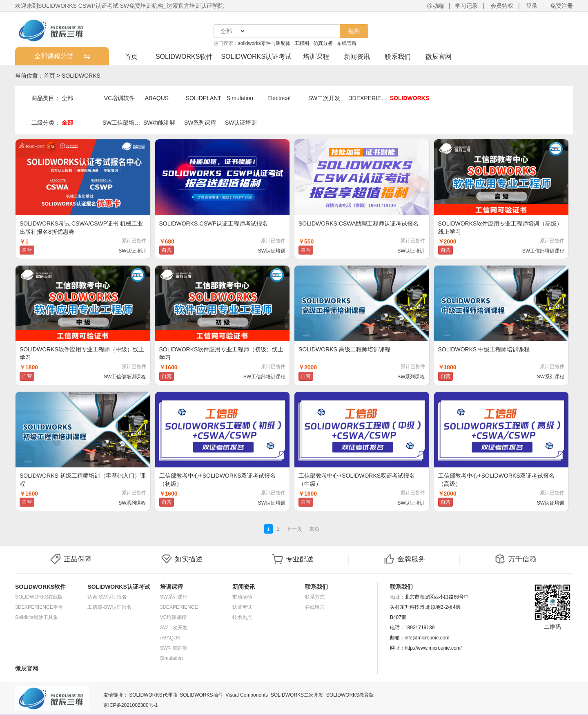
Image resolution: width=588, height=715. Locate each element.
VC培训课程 (173, 617)
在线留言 (315, 607)
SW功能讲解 (159, 123)
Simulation (240, 98)
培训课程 (316, 57)
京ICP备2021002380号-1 (130, 705)
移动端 (435, 6)
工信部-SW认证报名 (109, 607)
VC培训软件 (119, 98)
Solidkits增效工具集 (37, 617)
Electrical (279, 98)
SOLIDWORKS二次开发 (297, 695)
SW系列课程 (200, 123)
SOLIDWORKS (81, 76)
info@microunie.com (427, 638)
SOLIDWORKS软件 (184, 57)
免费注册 (561, 6)
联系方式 (315, 597)
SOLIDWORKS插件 (201, 695)
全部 (67, 98)
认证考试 (242, 607)
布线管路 (347, 43)
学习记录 (466, 6)
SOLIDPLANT (204, 98)
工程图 (302, 43)
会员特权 (502, 6)
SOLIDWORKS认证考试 (256, 57)
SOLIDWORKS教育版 (350, 695)
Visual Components (247, 695)
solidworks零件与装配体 (264, 43)
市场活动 (242, 597)
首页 (131, 57)
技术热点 (242, 617)
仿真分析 (323, 43)
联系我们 (398, 57)
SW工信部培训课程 (123, 123)
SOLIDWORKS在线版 (39, 597)
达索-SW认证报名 (107, 597)
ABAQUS (157, 98)
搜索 (354, 31)
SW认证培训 (241, 123)
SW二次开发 (324, 98)
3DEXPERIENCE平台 (39, 607)
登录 (532, 6)
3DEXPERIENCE (370, 98)
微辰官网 (439, 57)
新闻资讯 (357, 57)
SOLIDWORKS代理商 (153, 695)
